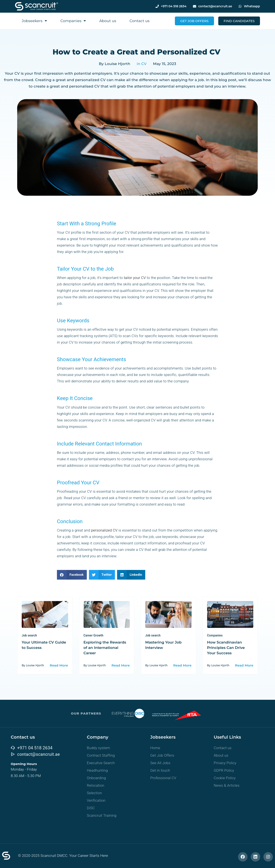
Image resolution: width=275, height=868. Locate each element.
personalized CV (104, 530)
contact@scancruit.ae (215, 6)
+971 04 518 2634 (174, 6)
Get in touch (160, 770)
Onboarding (96, 778)
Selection (94, 793)
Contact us (140, 21)
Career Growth (94, 635)
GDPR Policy (224, 770)
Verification (96, 800)
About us (108, 21)
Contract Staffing (101, 755)
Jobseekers (34, 21)
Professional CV (163, 778)
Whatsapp (252, 6)
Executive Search (101, 763)
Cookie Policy (225, 778)
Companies (73, 21)
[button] (72, 575)
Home (155, 748)
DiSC (91, 808)
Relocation (95, 785)
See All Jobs (160, 763)
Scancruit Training (102, 815)
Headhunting (97, 770)
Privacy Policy (225, 763)
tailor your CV (135, 278)
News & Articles (227, 785)
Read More (59, 665)
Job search (29, 635)
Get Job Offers (162, 755)
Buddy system (98, 748)
